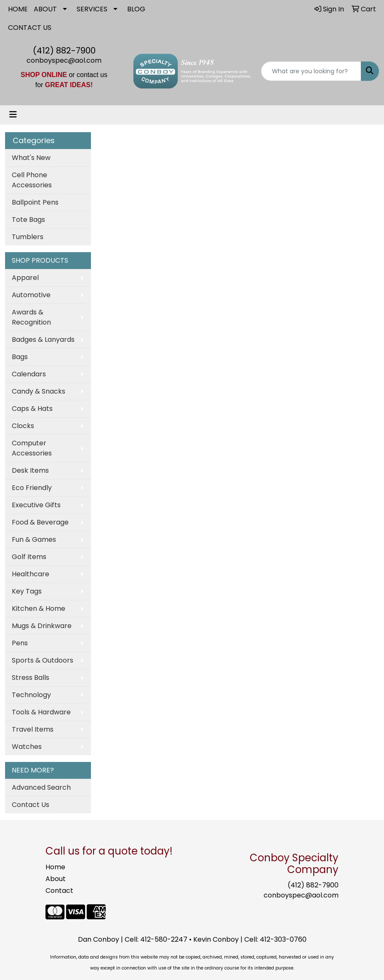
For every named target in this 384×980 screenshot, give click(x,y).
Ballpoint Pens (35, 202)
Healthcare (31, 574)
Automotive (31, 295)
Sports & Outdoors (43, 660)
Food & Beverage (40, 522)
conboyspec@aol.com (64, 60)
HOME (18, 9)
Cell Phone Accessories (32, 180)
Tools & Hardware (41, 712)
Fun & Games (34, 539)
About (56, 879)
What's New (31, 158)
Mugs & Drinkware (42, 626)
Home (55, 867)
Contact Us (31, 805)
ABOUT (45, 9)
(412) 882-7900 (64, 51)
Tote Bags (28, 220)
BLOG (136, 9)
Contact (59, 891)
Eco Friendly (32, 488)
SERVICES (92, 9)
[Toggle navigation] (13, 115)
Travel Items (33, 729)
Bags (20, 357)
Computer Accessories (32, 448)
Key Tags (27, 591)
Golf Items (29, 557)
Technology (31, 695)
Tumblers (28, 237)
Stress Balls (31, 678)
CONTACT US (30, 28)
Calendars (29, 374)
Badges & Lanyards (43, 340)
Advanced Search (41, 787)
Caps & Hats (32, 409)
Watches (27, 747)
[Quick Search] (311, 71)
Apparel (25, 278)
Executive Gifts (36, 505)
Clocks (23, 426)
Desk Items (30, 470)
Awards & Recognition (31, 317)
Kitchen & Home (39, 609)
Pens (20, 643)
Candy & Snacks (39, 391)
